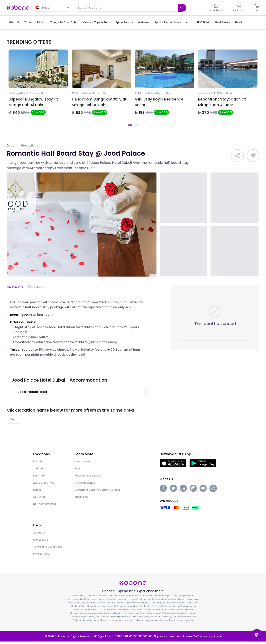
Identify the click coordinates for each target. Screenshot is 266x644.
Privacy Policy (42, 556)
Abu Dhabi (40, 499)
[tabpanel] (38, 87)
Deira (14, 422)
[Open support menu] (257, 635)
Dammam (40, 478)
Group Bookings (85, 485)
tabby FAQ (81, 499)
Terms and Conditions (48, 549)
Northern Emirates (45, 506)
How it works (83, 464)
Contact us (41, 542)
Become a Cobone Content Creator (98, 492)
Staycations (29, 148)
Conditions (35, 290)
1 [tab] (130, 127)
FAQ (77, 471)
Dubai (11, 148)
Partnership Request (88, 478)
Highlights (15, 290)
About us (39, 535)
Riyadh (38, 464)
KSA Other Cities (44, 485)
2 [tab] (136, 127)
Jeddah (38, 471)
